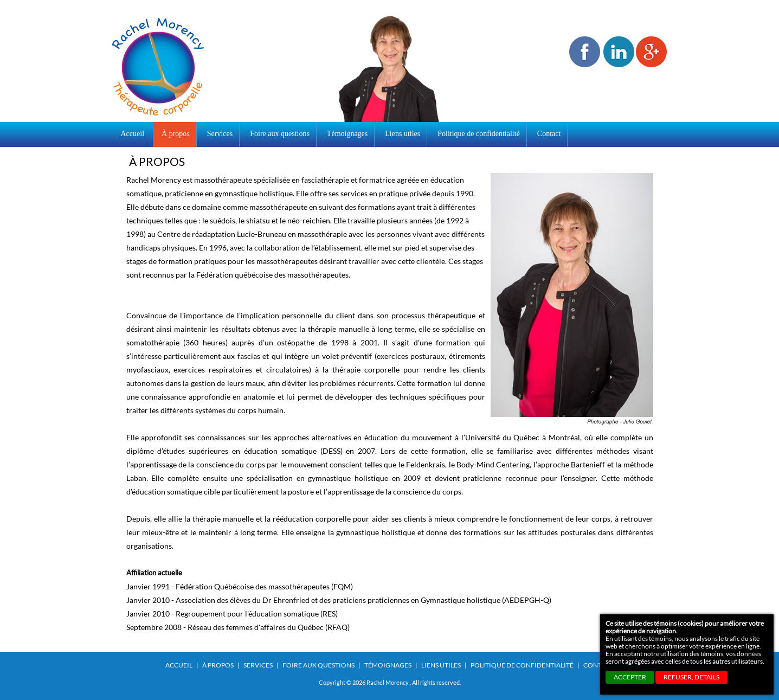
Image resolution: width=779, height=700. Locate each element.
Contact (598, 665)
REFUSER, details (691, 677)
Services (258, 665)
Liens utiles (441, 665)
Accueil (133, 134)
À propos (218, 665)
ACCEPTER (630, 677)
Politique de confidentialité (522, 665)
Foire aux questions (318, 665)
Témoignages (388, 665)
